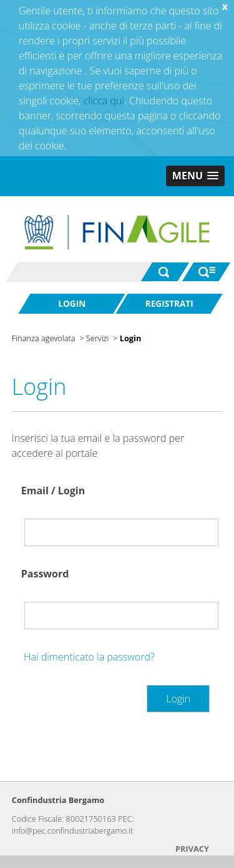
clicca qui (104, 101)
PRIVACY (192, 849)
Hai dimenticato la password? (89, 657)
